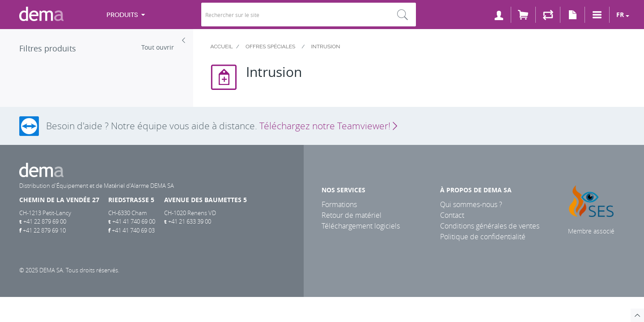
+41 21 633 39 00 (190, 221)
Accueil (222, 47)
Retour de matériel (352, 215)
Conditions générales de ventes (490, 226)
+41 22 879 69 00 (45, 221)
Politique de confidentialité (483, 237)
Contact (452, 215)
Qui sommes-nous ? (471, 204)
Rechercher (402, 15)
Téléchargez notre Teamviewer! (328, 126)
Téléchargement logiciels (361, 226)
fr (620, 15)
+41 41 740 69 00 (134, 221)
